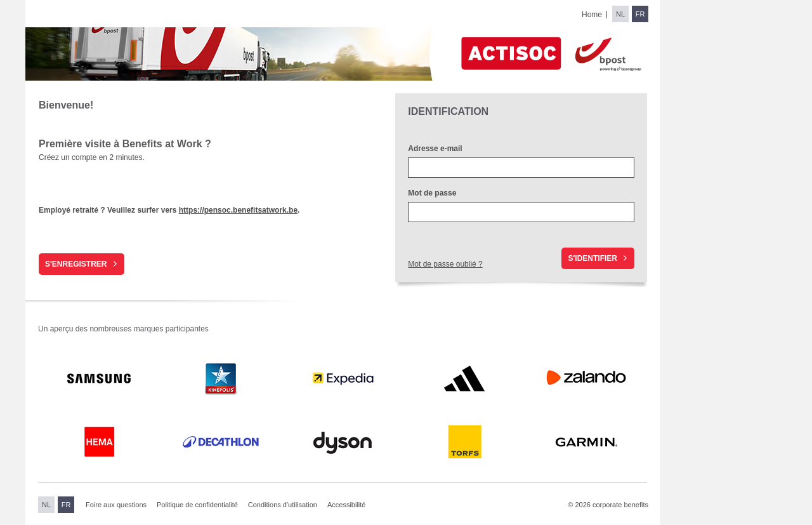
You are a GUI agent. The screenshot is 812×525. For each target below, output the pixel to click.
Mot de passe (433, 193)
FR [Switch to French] (640, 14)
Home (592, 15)
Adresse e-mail (435, 149)
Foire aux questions (116, 505)
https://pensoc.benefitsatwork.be (238, 210)
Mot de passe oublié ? (445, 264)
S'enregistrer (76, 264)
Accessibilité (347, 505)
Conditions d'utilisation (283, 505)
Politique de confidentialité (197, 505)
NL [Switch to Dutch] (620, 14)
